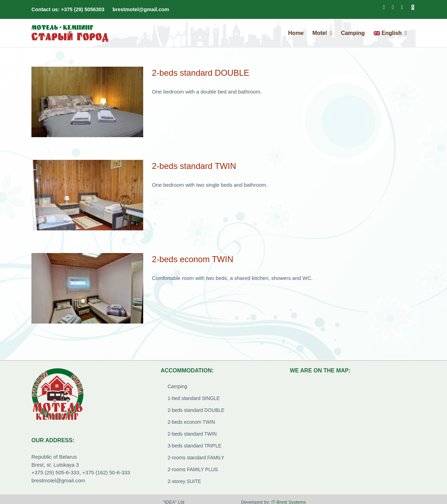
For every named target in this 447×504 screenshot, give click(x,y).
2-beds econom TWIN (193, 259)
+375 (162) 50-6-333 (106, 472)
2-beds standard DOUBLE (201, 73)
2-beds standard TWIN (194, 166)
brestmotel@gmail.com (141, 9)
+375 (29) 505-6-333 (55, 472)
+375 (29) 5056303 (83, 9)
